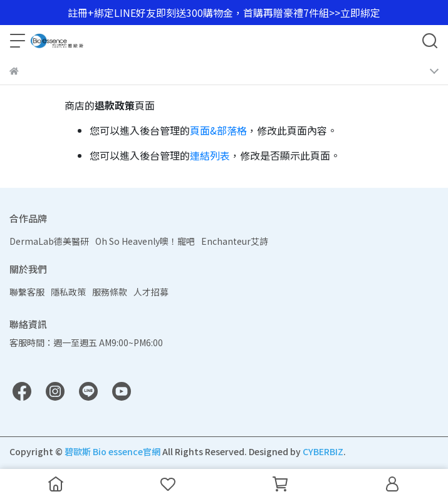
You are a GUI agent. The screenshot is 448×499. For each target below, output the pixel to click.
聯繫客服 (27, 292)
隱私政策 (68, 292)
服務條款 (110, 292)
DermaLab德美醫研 (49, 241)
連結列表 (210, 155)
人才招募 (151, 292)
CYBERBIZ (323, 451)
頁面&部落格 (218, 130)
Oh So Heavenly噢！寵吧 (145, 241)
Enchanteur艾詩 (235, 241)
